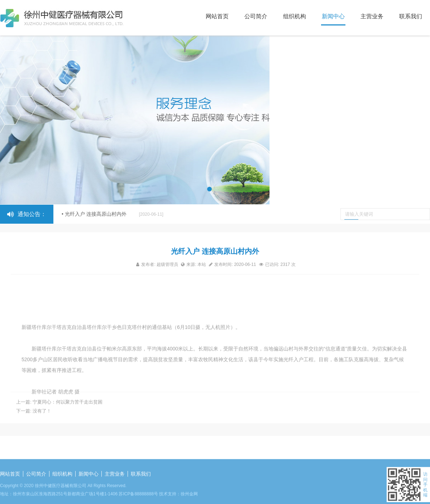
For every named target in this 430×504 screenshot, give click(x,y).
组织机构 (295, 16)
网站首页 (217, 16)
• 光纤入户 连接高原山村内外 (113, 214)
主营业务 (372, 16)
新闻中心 (333, 16)
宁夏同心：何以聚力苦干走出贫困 (68, 407)
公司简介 (256, 16)
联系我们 (411, 16)
